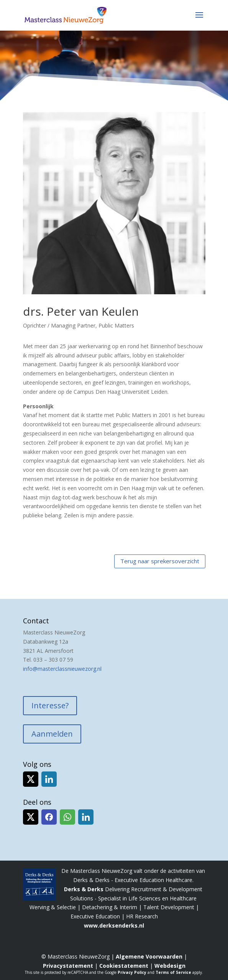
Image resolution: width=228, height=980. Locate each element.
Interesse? (50, 705)
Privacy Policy (132, 972)
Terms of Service (173, 972)
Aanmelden (52, 734)
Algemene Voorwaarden (149, 956)
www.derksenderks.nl (114, 925)
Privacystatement (68, 966)
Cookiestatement (124, 966)
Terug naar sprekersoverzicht (160, 561)
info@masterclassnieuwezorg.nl (62, 669)
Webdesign (170, 966)
